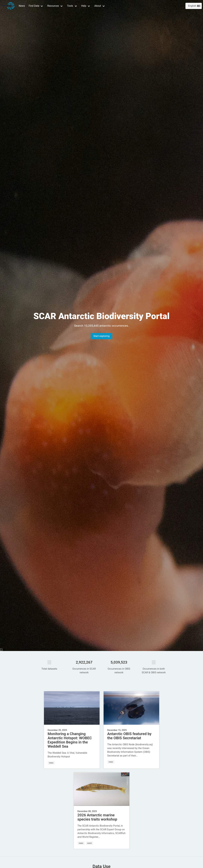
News (22, 6)
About (98, 6)
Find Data (34, 6)
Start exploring (101, 336)
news (51, 763)
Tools (70, 6)
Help (84, 6)
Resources (53, 6)
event (90, 843)
